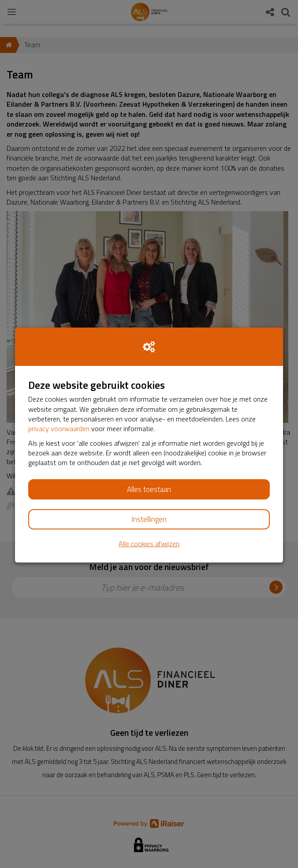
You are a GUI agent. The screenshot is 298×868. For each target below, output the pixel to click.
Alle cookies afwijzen (149, 544)
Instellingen (149, 519)
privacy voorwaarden (59, 428)
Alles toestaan (149, 489)
